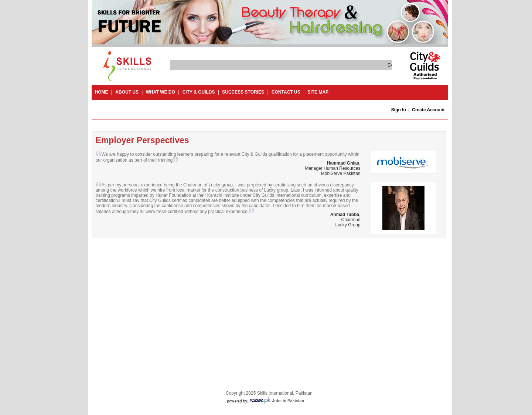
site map (318, 92)
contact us (286, 92)
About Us (127, 92)
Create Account (428, 110)
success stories (243, 92)
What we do (161, 92)
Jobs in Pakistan (288, 401)
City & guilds (199, 92)
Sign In (399, 110)
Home (102, 92)
